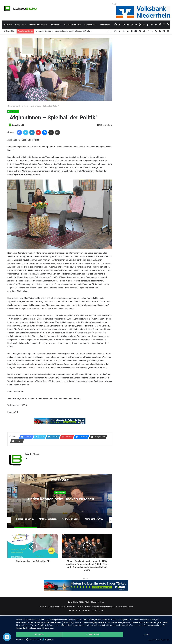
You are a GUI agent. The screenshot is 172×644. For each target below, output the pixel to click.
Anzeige (115, 4)
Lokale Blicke (17, 125)
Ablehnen (39, 635)
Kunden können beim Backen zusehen (60, 499)
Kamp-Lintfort (24, 106)
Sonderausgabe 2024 (72, 24)
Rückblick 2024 (90, 24)
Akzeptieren (93, 635)
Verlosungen (105, 24)
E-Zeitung (55, 24)
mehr (146, 635)
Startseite (8, 24)
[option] (60, 501)
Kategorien (20, 24)
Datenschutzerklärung (125, 606)
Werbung (86, 578)
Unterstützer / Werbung (38, 24)
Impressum (111, 606)
